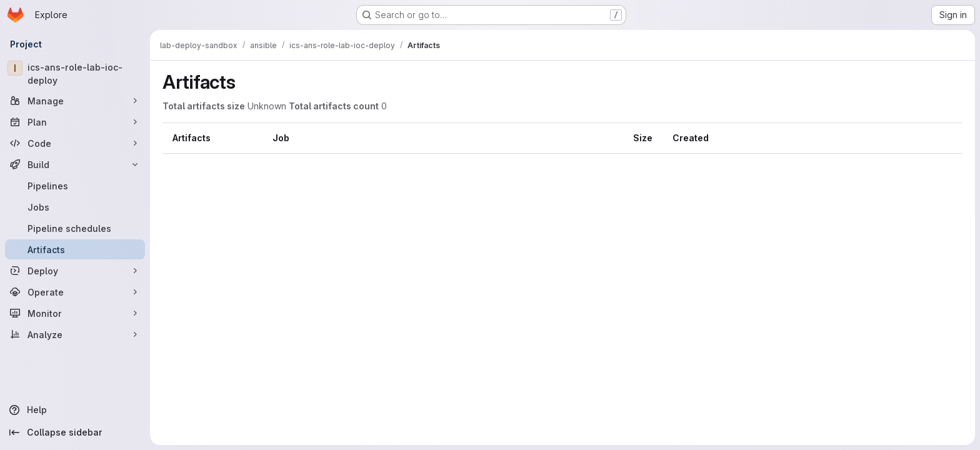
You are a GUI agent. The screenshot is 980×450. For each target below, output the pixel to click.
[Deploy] (75, 271)
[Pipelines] (75, 186)
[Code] (75, 143)
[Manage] (75, 101)
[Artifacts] (75, 249)
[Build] (75, 164)
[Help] (75, 410)
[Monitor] (75, 313)
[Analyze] (75, 334)
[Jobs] (75, 207)
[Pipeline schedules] (75, 228)
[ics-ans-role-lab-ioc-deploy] (75, 74)
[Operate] (75, 292)
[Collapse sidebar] (75, 432)
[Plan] (75, 122)
